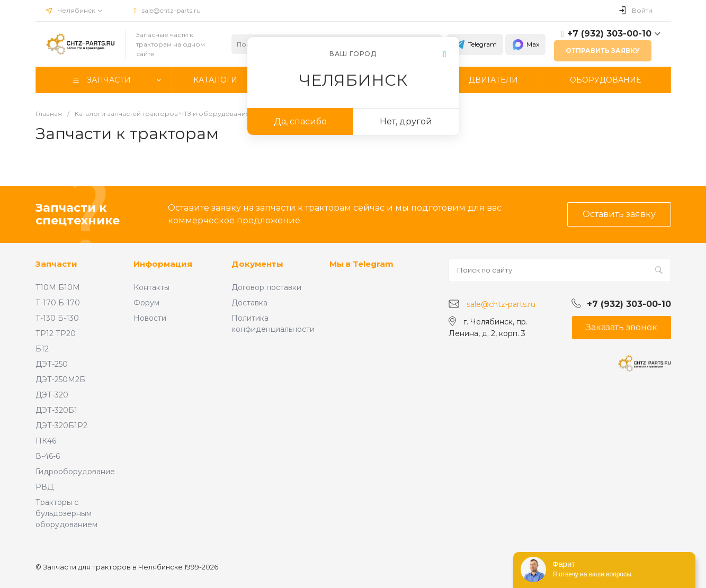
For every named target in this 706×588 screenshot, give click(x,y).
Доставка (249, 303)
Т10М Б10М (58, 287)
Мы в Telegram (361, 264)
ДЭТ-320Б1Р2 (61, 426)
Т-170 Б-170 (58, 303)
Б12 (42, 349)
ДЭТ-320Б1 (56, 410)
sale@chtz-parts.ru (171, 10)
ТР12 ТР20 (56, 333)
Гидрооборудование (75, 472)
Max (525, 44)
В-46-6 (48, 456)
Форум (146, 303)
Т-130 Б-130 (57, 318)
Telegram (475, 44)
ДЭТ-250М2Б (60, 379)
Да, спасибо (300, 121)
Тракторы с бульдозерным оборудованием (66, 513)
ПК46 (46, 441)
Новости (150, 318)
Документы (257, 264)
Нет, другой (406, 121)
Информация (163, 264)
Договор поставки (266, 287)
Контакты (151, 287)
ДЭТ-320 (52, 395)
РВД (44, 487)
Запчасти (56, 264)
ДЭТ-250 (52, 364)
